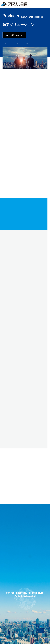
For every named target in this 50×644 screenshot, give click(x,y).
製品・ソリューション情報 (22, 44)
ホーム (3, 44)
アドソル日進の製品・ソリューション (12, 44)
